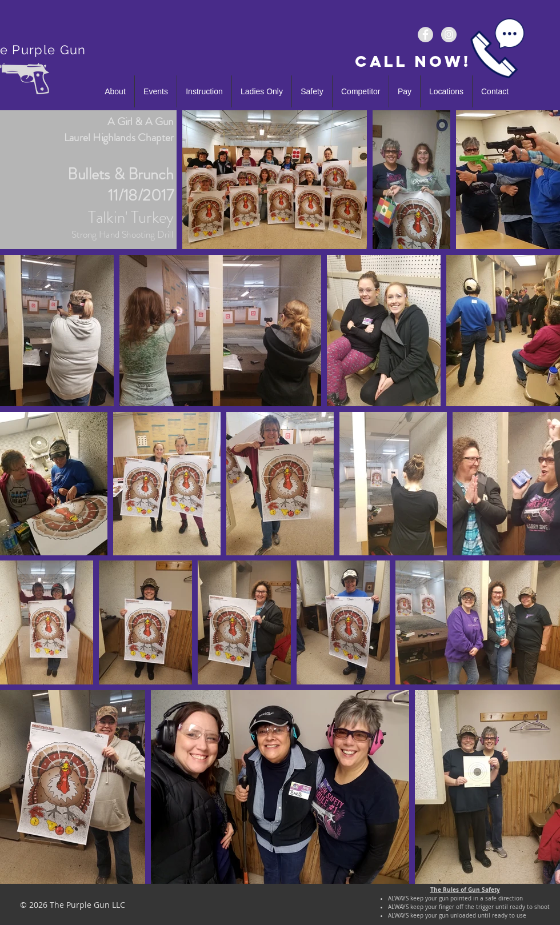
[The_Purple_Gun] (449, 35)
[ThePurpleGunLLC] (425, 35)
